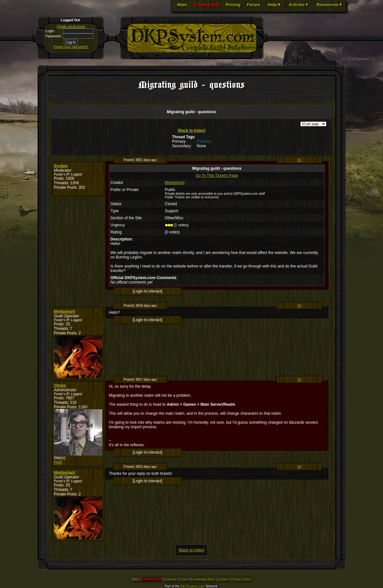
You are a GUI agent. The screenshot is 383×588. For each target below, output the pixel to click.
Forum (253, 5)
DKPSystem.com (193, 586)
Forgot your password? (71, 47)
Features (170, 579)
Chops (60, 385)
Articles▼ (299, 5)
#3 (299, 380)
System (61, 166)
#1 (299, 160)
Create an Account (71, 26)
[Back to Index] (191, 131)
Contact (223, 579)
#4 (299, 467)
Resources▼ (329, 5)
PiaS (58, 462)
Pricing (233, 5)
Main (182, 5)
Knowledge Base (203, 579)
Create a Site (206, 5)
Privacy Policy (241, 579)
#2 (299, 306)
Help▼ (275, 5)
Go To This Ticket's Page (217, 176)
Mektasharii (175, 183)
